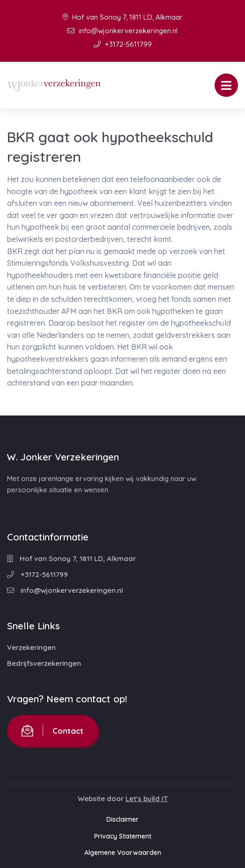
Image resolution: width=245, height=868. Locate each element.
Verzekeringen (31, 647)
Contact (52, 731)
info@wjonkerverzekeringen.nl (122, 31)
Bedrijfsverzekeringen (44, 663)
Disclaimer (122, 819)
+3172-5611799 (123, 44)
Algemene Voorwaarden (123, 853)
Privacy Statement (123, 836)
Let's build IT (147, 799)
